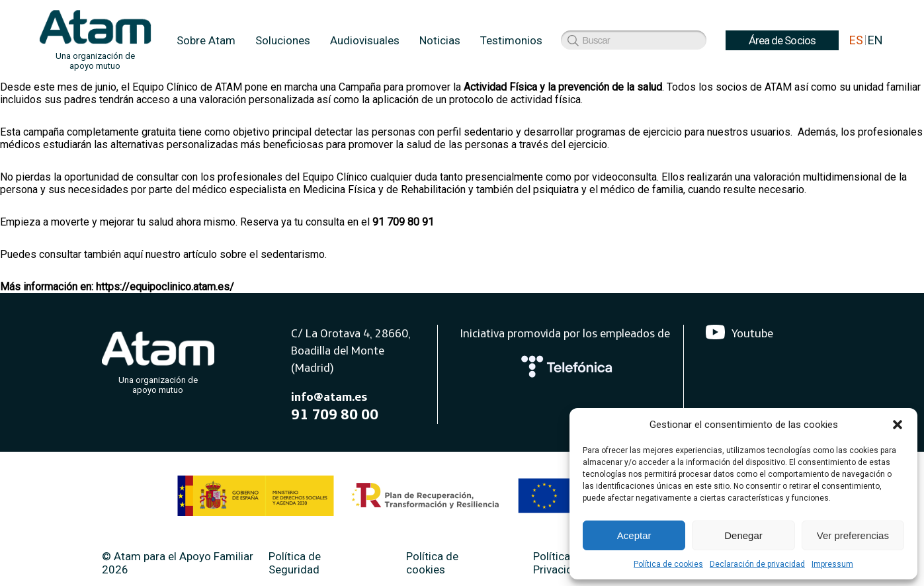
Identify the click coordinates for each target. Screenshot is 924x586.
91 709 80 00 (335, 414)
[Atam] (158, 360)
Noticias (440, 40)
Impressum (832, 564)
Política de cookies (668, 564)
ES (856, 40)
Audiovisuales (365, 40)
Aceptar (634, 535)
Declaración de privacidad (757, 564)
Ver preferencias (853, 535)
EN (875, 40)
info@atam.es (329, 397)
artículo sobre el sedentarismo (254, 254)
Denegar (743, 535)
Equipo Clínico (335, 177)
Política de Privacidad (559, 563)
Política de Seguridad (295, 563)
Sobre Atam (206, 40)
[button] (898, 425)
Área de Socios (604, 40)
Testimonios (511, 40)
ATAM (229, 87)
